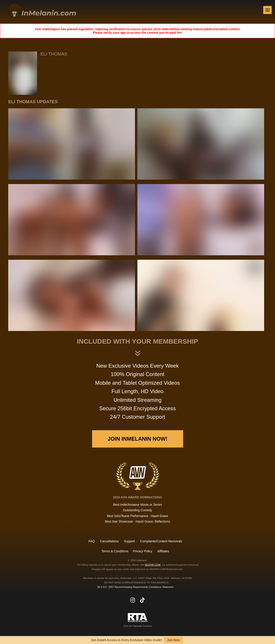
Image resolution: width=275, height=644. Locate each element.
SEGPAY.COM (153, 565)
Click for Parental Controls (138, 620)
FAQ (92, 541)
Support (129, 541)
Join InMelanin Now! (137, 439)
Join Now (173, 640)
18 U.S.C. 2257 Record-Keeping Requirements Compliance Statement (135, 587)
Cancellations (109, 541)
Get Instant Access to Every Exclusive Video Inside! (127, 640)
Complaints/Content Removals (161, 541)
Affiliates (163, 551)
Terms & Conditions (115, 551)
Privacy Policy (143, 551)
